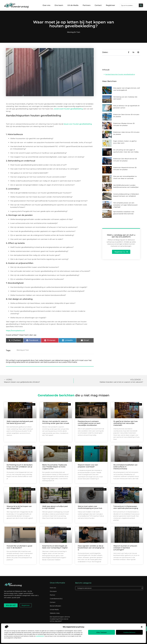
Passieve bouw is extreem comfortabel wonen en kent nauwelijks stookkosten (89, 423)
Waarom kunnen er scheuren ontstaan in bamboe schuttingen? (125, 548)
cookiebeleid (40, 636)
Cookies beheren (129, 632)
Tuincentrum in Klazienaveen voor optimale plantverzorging (126, 507)
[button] (142, 627)
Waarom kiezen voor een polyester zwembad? (88, 466)
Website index (55, 613)
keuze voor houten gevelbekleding (78, 124)
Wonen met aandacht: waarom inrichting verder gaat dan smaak (56, 422)
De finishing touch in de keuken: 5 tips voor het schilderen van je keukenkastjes (20, 467)
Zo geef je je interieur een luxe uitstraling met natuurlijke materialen (125, 423)
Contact (98, 5)
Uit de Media (73, 5)
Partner (52, 595)
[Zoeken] (141, 5)
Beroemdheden (55, 606)
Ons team (59, 5)
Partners (87, 5)
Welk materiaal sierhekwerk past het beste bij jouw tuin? (20, 422)
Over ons (46, 5)
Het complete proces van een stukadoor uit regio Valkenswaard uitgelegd (125, 205)
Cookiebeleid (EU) (56, 599)
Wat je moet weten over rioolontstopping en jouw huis (90, 507)
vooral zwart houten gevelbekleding (68, 109)
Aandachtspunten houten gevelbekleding (120, 74)
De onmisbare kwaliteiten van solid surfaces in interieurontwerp (125, 467)
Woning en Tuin (74, 32)
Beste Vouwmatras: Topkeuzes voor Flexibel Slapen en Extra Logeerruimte (55, 467)
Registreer (111, 5)
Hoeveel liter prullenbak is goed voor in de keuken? (19, 547)
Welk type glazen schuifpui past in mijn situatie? (55, 507)
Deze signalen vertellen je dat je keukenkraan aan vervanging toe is (91, 548)
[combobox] (129, 5)
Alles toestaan (102, 632)
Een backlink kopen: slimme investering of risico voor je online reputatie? (60, 619)
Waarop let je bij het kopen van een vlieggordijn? (19, 507)
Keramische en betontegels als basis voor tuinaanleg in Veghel (55, 547)
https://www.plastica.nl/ (15, 331)
